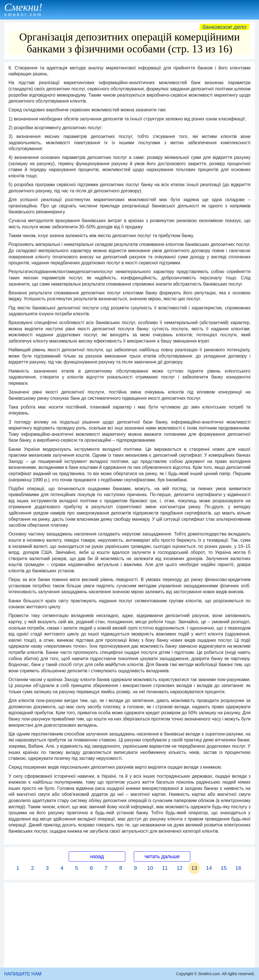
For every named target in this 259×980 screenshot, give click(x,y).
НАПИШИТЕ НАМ (23, 974)
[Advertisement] (129, 925)
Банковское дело (224, 27)
